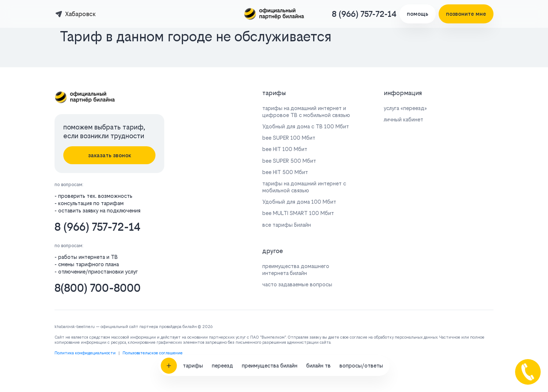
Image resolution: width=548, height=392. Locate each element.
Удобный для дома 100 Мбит (299, 202)
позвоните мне (466, 14)
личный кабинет (404, 119)
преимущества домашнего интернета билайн (296, 269)
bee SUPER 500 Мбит (289, 161)
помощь (418, 14)
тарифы (193, 340)
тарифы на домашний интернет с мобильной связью (304, 187)
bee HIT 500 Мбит (285, 172)
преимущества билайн (270, 340)
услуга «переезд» (405, 108)
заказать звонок (110, 155)
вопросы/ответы (361, 340)
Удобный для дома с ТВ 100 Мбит (306, 126)
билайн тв (318, 340)
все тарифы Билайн (287, 225)
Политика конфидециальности (85, 353)
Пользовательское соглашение (153, 353)
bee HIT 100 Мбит (285, 149)
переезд (222, 340)
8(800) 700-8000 (98, 288)
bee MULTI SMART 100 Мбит (298, 213)
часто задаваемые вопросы (297, 284)
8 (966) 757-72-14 (364, 14)
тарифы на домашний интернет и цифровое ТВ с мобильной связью (306, 112)
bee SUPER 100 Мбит (289, 138)
